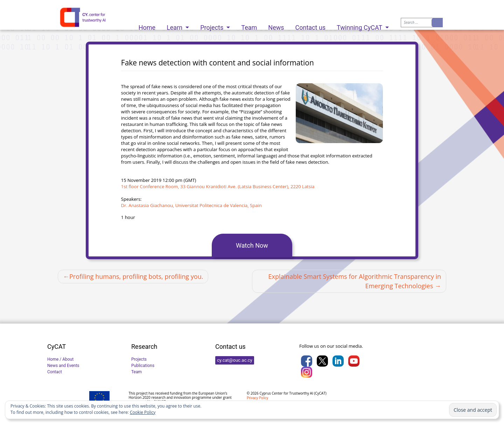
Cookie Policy (143, 412)
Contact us (311, 26)
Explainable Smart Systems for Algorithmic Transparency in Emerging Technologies (355, 281)
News (276, 26)
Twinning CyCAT (360, 26)
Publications (143, 366)
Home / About (60, 359)
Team (249, 26)
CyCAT (320, 393)
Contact (55, 372)
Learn (175, 26)
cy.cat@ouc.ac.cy (235, 360)
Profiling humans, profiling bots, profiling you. (136, 276)
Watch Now (252, 245)
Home (147, 26)
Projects (212, 26)
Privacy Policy (258, 398)
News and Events (63, 366)
